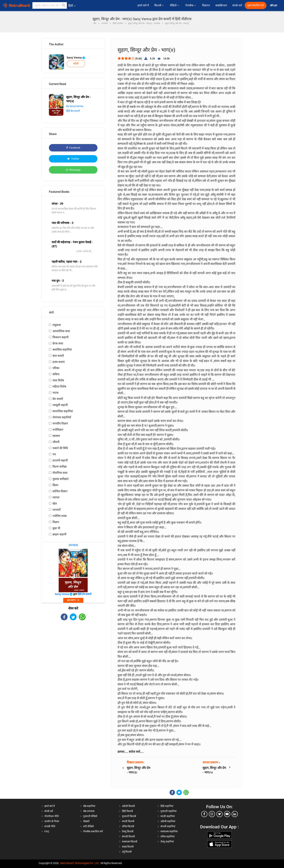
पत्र (54, 454)
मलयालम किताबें (130, 842)
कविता (56, 374)
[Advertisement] (73, 652)
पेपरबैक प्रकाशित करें (93, 831)
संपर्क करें (237, 5)
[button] (64, 5)
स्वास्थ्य (56, 436)
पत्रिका (56, 368)
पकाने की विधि (60, 448)
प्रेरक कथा (58, 343)
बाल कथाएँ (58, 356)
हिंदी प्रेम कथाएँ (73, 111)
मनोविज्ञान (58, 430)
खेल (55, 504)
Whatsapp (73, 170)
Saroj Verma (76, 58)
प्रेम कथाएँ (58, 399)
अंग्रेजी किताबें (128, 806)
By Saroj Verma (75, 106)
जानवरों (57, 510)
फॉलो (76, 64)
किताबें (159, 5)
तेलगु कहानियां (167, 842)
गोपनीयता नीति (52, 816)
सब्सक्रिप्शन (221, 5)
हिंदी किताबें (127, 811)
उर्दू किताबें (127, 852)
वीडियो (175, 5)
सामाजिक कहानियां (63, 411)
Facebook (73, 148)
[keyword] (50, 5)
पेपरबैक (191, 5)
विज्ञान (56, 522)
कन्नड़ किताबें (128, 847)
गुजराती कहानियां (169, 811)
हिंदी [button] (72, 6)
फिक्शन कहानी (60, 337)
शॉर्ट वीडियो (88, 826)
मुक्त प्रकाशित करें (256, 5)
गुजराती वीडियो (90, 816)
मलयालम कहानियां (169, 831)
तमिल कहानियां (168, 836)
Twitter (73, 159)
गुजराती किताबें (129, 816)
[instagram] (212, 814)
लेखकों (86, 821)
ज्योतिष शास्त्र (60, 516)
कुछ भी (56, 528)
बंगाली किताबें (128, 836)
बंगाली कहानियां (168, 826)
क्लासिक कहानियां (62, 350)
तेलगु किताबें (128, 831)
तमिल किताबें (128, 826)
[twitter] (220, 814)
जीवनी (56, 442)
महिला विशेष (59, 387)
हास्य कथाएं (59, 362)
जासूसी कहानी (60, 405)
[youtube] (227, 814)
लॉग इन (274, 6)
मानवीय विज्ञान (60, 423)
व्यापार (56, 497)
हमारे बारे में (143, 5)
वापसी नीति (50, 826)
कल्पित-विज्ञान (60, 491)
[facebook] (204, 814)
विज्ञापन (206, 5)
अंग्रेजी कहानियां (168, 821)
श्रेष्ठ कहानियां (89, 806)
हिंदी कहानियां (167, 806)
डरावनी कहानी (60, 460)
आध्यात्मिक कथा (61, 331)
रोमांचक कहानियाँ (62, 417)
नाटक (56, 393)
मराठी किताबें (128, 821)
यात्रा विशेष (58, 380)
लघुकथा (57, 325)
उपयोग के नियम (52, 821)
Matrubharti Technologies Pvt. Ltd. (80, 863)
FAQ (47, 831)
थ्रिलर (55, 485)
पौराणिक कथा (60, 473)
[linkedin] (235, 814)
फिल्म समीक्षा (60, 467)
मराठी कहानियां (168, 816)
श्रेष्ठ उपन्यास (89, 811)
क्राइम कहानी (59, 534)
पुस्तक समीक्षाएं (61, 479)
